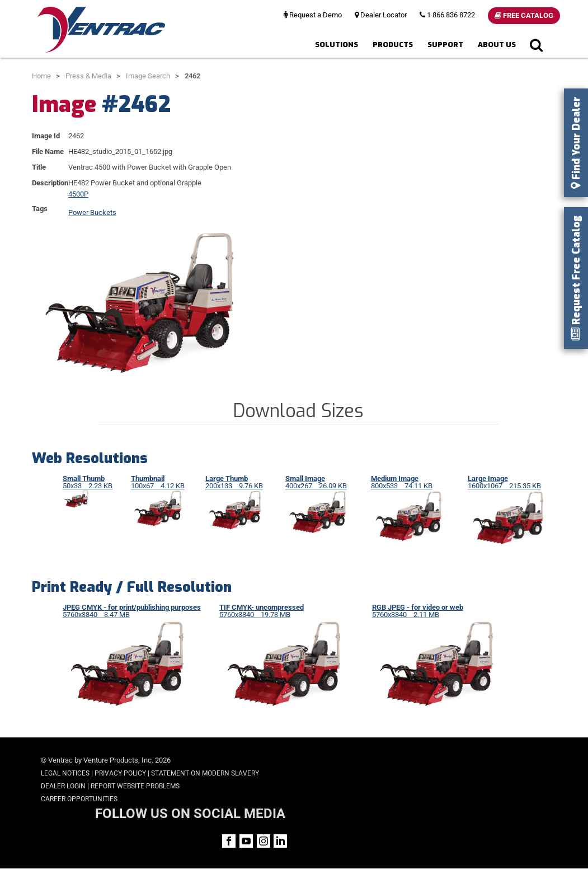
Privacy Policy (120, 773)
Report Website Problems (135, 786)
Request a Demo (313, 15)
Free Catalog (524, 15)
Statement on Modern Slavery (205, 773)
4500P (78, 194)
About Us (497, 45)
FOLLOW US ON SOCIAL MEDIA (462, 761)
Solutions (337, 45)
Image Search (148, 76)
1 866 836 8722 (447, 15)
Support (445, 45)
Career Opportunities (79, 799)
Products (393, 45)
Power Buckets (92, 212)
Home (41, 76)
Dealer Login (63, 786)
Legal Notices (65, 773)
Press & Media (88, 76)
